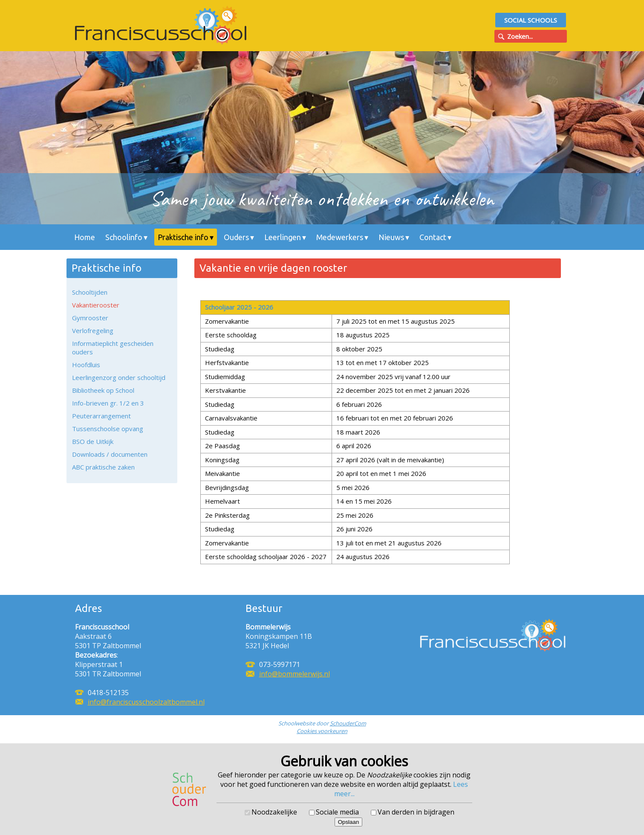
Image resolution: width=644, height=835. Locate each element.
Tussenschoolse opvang (108, 429)
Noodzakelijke (274, 812)
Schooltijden (90, 292)
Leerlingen (283, 237)
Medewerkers (340, 237)
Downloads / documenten (110, 454)
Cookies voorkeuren (322, 731)
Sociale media (337, 812)
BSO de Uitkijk (93, 441)
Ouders (236, 237)
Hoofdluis (86, 365)
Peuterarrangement (101, 416)
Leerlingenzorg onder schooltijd (119, 377)
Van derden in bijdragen (416, 812)
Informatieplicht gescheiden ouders (113, 348)
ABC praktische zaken (103, 467)
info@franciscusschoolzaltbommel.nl (146, 702)
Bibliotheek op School (103, 390)
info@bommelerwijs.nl (295, 674)
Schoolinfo (124, 237)
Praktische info (183, 237)
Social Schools (531, 20)
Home (85, 237)
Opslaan (349, 822)
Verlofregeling (93, 331)
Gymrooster (90, 318)
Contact (433, 237)
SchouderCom (348, 723)
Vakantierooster (96, 305)
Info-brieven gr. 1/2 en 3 (108, 403)
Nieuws (391, 237)
